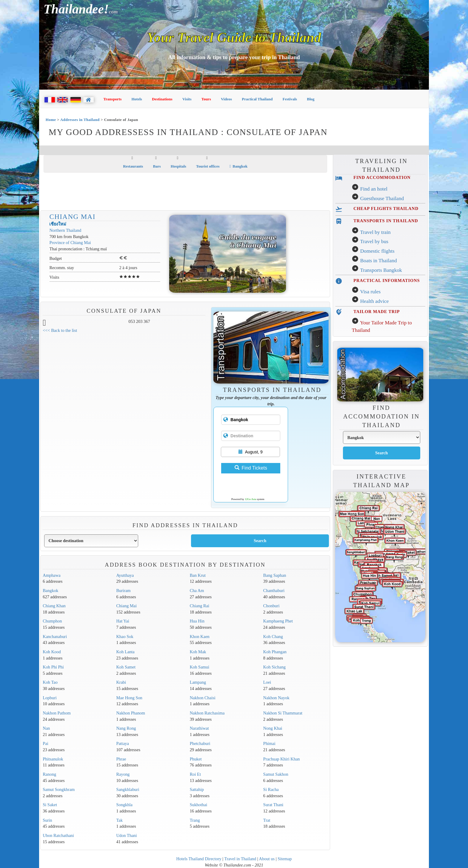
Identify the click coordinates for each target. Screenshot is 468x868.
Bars (157, 166)
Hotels (137, 99)
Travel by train (375, 232)
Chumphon (52, 621)
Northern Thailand (65, 230)
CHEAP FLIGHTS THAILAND (386, 208)
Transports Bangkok (381, 270)
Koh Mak (198, 652)
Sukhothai (199, 805)
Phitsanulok (53, 759)
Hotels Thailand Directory (199, 859)
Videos (226, 99)
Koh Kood (52, 652)
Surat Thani (273, 805)
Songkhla (124, 805)
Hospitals (178, 166)
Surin (47, 820)
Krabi (121, 682)
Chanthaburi (274, 591)
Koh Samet (126, 667)
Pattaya (123, 743)
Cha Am (197, 591)
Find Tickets (251, 468)
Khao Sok (125, 637)
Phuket (196, 759)
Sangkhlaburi (128, 789)
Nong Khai (273, 728)
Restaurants (133, 166)
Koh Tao (50, 682)
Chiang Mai (72, 217)
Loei (267, 682)
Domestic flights (377, 251)
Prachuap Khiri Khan (282, 759)
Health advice (375, 301)
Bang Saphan (275, 575)
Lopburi (50, 698)
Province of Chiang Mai (70, 243)
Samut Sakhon (276, 774)
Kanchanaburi (55, 637)
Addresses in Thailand (80, 120)
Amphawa (51, 575)
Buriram (123, 591)
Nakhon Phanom (131, 713)
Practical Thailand (257, 99)
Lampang (198, 682)
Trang (195, 820)
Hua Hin (197, 621)
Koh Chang (273, 637)
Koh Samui (200, 667)
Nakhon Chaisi (203, 698)
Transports (112, 99)
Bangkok (238, 166)
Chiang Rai (200, 606)
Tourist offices (208, 166)
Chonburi (271, 606)
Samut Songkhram (59, 789)
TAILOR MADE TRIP (377, 312)
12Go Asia (250, 499)
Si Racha (271, 789)
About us (267, 859)
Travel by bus (374, 241)
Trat (267, 820)
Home (51, 120)
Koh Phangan (275, 652)
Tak (119, 820)
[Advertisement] (185, 192)
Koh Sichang (274, 667)
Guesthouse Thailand (382, 198)
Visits (187, 99)
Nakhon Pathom (57, 713)
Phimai (269, 743)
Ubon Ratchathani (58, 835)
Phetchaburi (200, 743)
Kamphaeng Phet (278, 621)
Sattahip (197, 789)
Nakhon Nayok (276, 698)
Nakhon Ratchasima (207, 713)
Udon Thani (126, 835)
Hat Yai (123, 621)
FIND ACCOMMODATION (382, 177)
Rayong (123, 774)
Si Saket (50, 805)
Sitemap (285, 859)
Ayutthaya (125, 575)
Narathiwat (199, 728)
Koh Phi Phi (53, 667)
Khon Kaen (200, 637)
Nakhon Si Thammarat (283, 713)
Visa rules (370, 292)
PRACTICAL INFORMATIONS (387, 280)
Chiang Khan (54, 606)
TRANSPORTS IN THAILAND (386, 221)
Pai (45, 743)
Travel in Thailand (240, 859)
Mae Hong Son (129, 698)
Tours (206, 99)
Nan (46, 728)
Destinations (162, 99)
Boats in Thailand (379, 261)
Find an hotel (374, 189)
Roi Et (195, 774)
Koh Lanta (125, 652)
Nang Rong (126, 728)
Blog (311, 99)
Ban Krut (198, 575)
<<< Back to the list (60, 330)
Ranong (49, 774)
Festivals (290, 99)
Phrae (121, 759)
